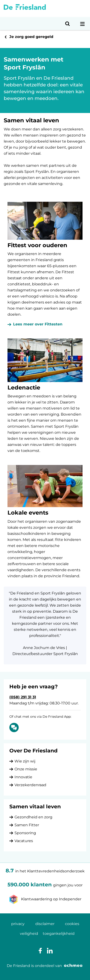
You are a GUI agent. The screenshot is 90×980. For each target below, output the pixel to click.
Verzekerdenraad (30, 785)
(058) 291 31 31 (23, 697)
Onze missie (26, 769)
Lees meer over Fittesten (38, 324)
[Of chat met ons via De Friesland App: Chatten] (14, 727)
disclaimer (45, 924)
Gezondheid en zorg (33, 817)
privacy (18, 924)
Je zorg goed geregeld (31, 37)
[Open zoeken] (68, 24)
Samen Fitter (27, 825)
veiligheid (29, 934)
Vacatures (24, 841)
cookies (72, 924)
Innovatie (23, 777)
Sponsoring (25, 833)
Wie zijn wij (25, 761)
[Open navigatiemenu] (83, 24)
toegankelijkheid (59, 934)
